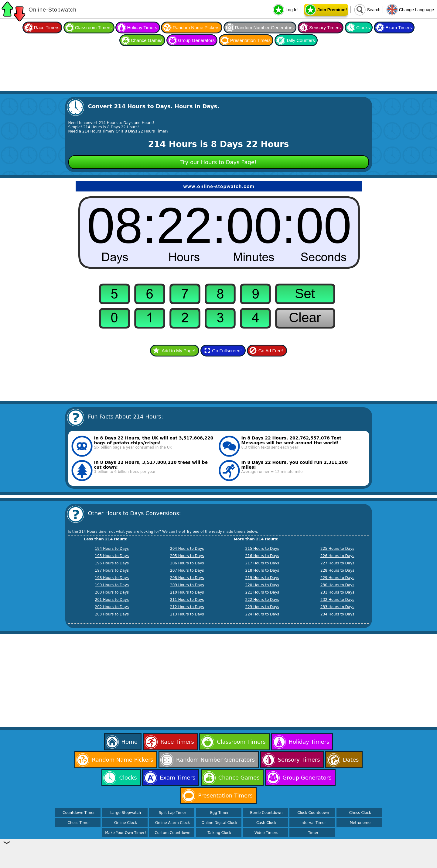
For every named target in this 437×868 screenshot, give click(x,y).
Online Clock (126, 823)
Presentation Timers (250, 40)
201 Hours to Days (112, 600)
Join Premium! (332, 10)
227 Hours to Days (337, 563)
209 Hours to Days (187, 585)
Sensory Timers (325, 28)
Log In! (292, 10)
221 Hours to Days (262, 592)
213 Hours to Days (187, 614)
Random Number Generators (264, 28)
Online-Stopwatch (53, 10)
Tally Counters (300, 40)
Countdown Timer (79, 813)
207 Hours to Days (187, 570)
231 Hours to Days (337, 592)
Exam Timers (399, 28)
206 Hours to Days (187, 563)
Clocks (363, 28)
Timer (313, 833)
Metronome (360, 823)
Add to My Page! (178, 351)
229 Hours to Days (337, 578)
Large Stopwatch (126, 813)
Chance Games (147, 40)
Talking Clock (220, 833)
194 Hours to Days (112, 549)
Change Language (417, 10)
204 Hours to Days (187, 549)
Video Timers (266, 833)
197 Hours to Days (112, 570)
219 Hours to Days (262, 578)
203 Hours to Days (112, 614)
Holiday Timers (142, 28)
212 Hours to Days (187, 607)
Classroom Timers (93, 28)
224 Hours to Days (262, 614)
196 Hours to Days (112, 563)
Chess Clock (360, 813)
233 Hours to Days (337, 607)
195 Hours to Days (112, 556)
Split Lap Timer (172, 813)
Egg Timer (219, 813)
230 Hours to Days (337, 585)
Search (374, 10)
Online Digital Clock (220, 823)
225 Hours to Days (337, 549)
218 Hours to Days (262, 570)
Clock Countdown (313, 813)
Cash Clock (266, 823)
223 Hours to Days (262, 607)
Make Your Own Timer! (126, 833)
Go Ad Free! (271, 351)
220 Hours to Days (262, 585)
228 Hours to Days (337, 570)
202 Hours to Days (112, 607)
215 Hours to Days (262, 549)
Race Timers (47, 28)
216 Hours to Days (262, 556)
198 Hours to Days (112, 578)
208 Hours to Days (187, 578)
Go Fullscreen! (227, 351)
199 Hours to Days (112, 585)
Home (130, 742)
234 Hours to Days (337, 614)
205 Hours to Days (187, 556)
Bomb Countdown (266, 813)
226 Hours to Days (337, 556)
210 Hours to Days (187, 592)
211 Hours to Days (187, 600)
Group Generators (196, 40)
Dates (351, 760)
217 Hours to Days (262, 563)
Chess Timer (79, 823)
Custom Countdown (172, 833)
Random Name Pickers (196, 28)
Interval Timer (313, 823)
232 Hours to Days (337, 600)
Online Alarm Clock (172, 823)
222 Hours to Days (262, 600)
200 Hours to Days (112, 592)
